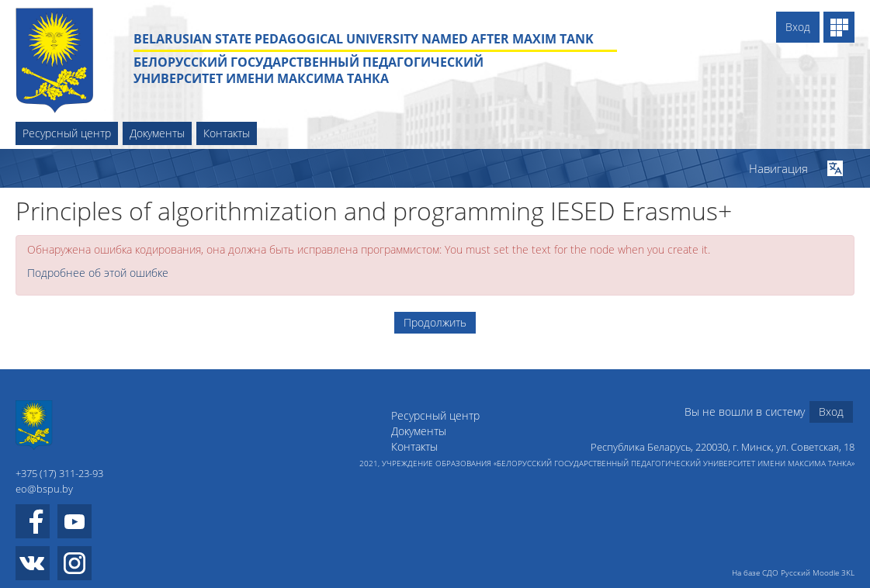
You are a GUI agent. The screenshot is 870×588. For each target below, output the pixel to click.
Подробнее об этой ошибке (98, 273)
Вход (798, 27)
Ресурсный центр (67, 133)
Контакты (227, 133)
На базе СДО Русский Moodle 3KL (793, 572)
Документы (157, 133)
